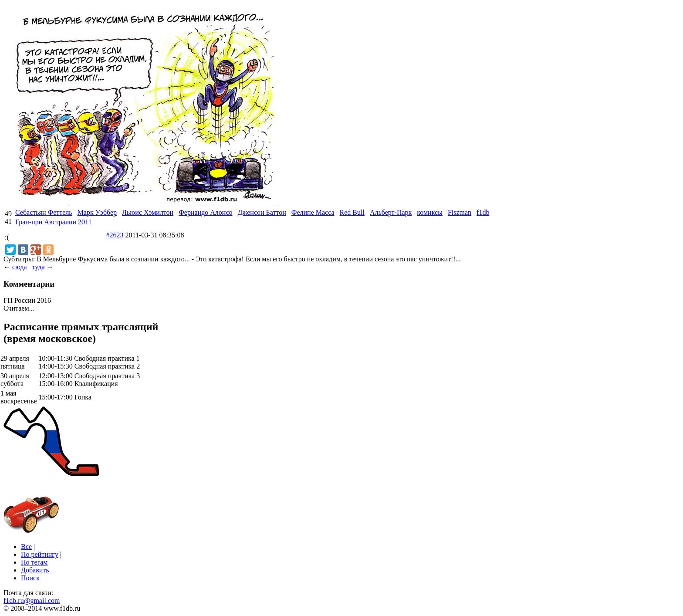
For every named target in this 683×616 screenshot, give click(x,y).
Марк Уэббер (97, 212)
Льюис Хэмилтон (148, 212)
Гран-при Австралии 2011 (53, 222)
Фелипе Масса (313, 212)
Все (26, 547)
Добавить (35, 570)
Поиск (30, 578)
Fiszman (460, 212)
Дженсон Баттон (262, 212)
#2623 (115, 235)
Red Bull (352, 212)
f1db (483, 212)
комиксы (430, 212)
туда (38, 267)
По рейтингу (40, 554)
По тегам (34, 562)
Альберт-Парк (391, 212)
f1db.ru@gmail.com (32, 601)
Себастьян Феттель (44, 212)
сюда (19, 267)
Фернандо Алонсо (205, 212)
